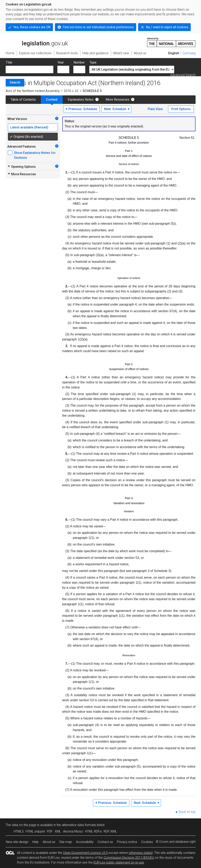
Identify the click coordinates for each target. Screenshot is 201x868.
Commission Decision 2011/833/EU (129, 858)
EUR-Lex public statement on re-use (119, 862)
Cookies (147, 842)
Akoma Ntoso (73, 831)
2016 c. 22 (71, 91)
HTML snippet (35, 831)
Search (15, 82)
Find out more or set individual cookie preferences (98, 27)
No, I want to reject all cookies (167, 27)
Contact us (105, 842)
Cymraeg (189, 53)
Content (52, 100)
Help (35, 842)
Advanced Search (183, 75)
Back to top (187, 812)
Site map (66, 842)
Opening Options (22, 167)
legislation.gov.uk (37, 42)
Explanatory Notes (81, 100)
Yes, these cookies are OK (32, 27)
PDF (50, 831)
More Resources (117, 100)
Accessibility (85, 842)
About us (49, 842)
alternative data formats (79, 825)
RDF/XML (110, 831)
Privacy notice (127, 842)
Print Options (181, 109)
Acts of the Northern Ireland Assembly (33, 91)
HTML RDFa (93, 831)
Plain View (155, 109)
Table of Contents (23, 100)
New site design (17, 842)
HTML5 (19, 831)
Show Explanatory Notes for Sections (35, 155)
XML (58, 831)
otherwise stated (141, 853)
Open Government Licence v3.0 (85, 853)
